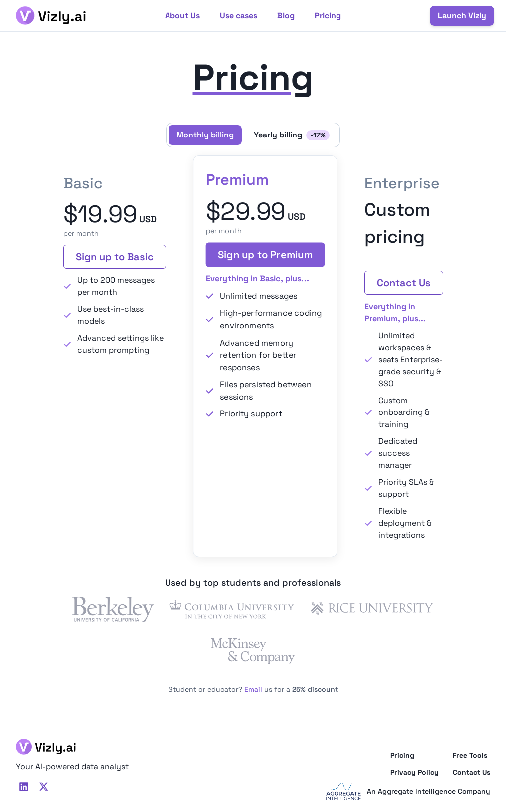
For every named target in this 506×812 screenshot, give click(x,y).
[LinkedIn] (24, 787)
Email (253, 689)
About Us (182, 16)
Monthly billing (205, 135)
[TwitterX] (44, 787)
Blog (286, 16)
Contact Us (404, 283)
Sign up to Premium (265, 255)
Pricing (328, 16)
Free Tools (470, 755)
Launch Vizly (462, 16)
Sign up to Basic (115, 257)
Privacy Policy (415, 772)
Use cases (239, 16)
